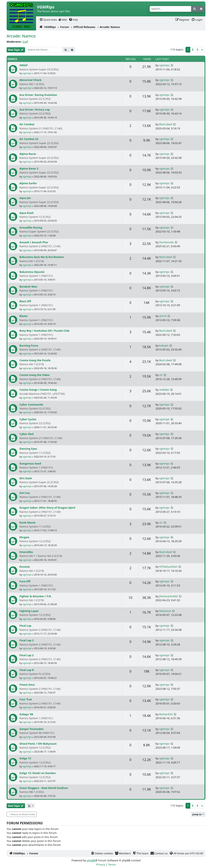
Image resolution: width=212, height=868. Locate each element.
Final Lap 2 (26, 640)
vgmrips (27, 73)
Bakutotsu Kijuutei (32, 272)
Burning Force (29, 346)
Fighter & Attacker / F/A (35, 596)
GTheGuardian (168, 567)
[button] (31, 806)
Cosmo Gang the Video (35, 375)
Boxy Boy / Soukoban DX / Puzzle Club (44, 331)
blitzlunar (165, 611)
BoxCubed (166, 124)
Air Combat (27, 124)
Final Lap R (27, 670)
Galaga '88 (26, 714)
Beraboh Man (28, 287)
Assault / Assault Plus (34, 242)
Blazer (24, 316)
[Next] (202, 50)
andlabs (164, 390)
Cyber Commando (31, 405)
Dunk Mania (28, 522)
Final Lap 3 (26, 655)
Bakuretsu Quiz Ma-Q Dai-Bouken (42, 257)
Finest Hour (27, 685)
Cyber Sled (26, 434)
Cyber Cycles (28, 419)
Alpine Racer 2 (29, 169)
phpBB (91, 860)
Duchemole (166, 242)
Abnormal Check (30, 80)
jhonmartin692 (169, 596)
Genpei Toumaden (32, 729)
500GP (24, 65)
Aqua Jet (25, 198)
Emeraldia (26, 552)
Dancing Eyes (28, 449)
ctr (161, 375)
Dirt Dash (26, 478)
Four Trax (26, 699)
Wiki (63, 20)
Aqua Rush (27, 213)
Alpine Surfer (28, 183)
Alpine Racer (28, 154)
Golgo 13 (25, 758)
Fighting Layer (29, 611)
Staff (25, 42)
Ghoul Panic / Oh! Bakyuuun (38, 744)
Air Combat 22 (29, 139)
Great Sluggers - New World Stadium (44, 788)
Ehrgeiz (24, 537)
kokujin (164, 346)
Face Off (25, 581)
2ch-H (163, 316)
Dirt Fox (25, 493)
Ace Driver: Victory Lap (35, 110)
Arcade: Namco (21, 36)
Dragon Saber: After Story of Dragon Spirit (47, 508)
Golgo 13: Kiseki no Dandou (38, 773)
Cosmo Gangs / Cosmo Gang (38, 390)
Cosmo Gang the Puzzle (35, 360)
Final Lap (25, 626)
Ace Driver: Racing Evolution (38, 95)
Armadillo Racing (31, 228)
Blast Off (25, 301)
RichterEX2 (166, 714)
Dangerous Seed (30, 463)
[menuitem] (48, 20)
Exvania (25, 567)
